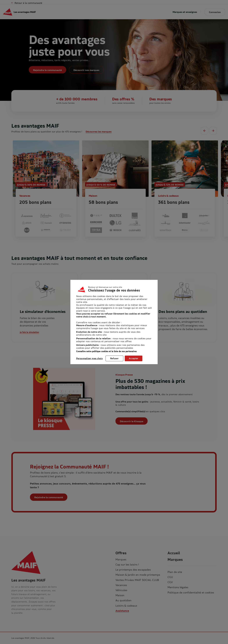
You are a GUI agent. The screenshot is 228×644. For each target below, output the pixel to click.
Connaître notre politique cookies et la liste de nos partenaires (106, 351)
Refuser (114, 358)
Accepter (134, 358)
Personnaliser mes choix (89, 358)
